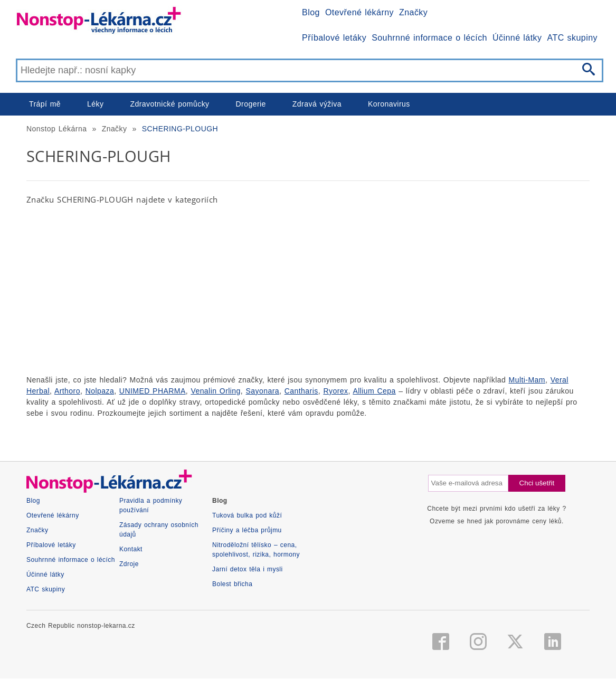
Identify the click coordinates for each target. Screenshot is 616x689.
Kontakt (131, 549)
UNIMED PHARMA (153, 391)
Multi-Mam (527, 380)
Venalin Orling (215, 391)
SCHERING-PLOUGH (180, 129)
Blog (311, 12)
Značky (413, 12)
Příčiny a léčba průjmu (247, 530)
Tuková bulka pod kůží (247, 515)
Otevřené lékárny (359, 12)
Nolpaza (100, 391)
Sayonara (263, 391)
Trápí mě (45, 104)
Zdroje (129, 564)
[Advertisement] (308, 290)
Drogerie (251, 104)
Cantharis (301, 391)
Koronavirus (389, 104)
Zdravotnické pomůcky (169, 104)
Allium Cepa (374, 391)
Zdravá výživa (317, 104)
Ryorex (335, 391)
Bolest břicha (232, 584)
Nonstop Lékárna (56, 129)
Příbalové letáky (334, 38)
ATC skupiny (572, 38)
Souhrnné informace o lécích (429, 38)
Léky (95, 104)
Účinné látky (517, 38)
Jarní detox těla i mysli (248, 569)
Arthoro (67, 391)
